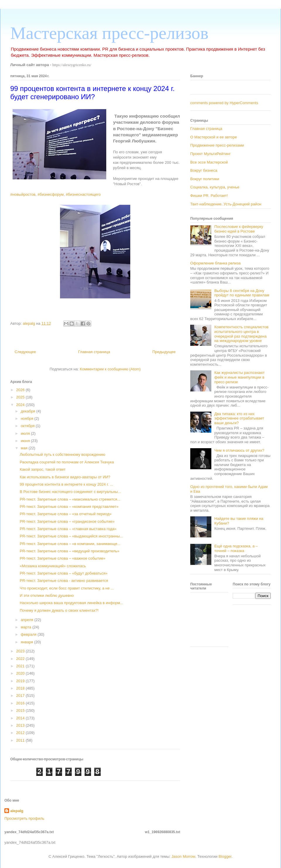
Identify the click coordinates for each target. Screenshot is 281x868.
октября (28, 426)
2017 (21, 696)
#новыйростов (23, 194)
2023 (21, 651)
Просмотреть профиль (24, 818)
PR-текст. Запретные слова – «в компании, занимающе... (70, 544)
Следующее (25, 352)
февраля (29, 634)
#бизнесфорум (50, 194)
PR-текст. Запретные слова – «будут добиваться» (64, 573)
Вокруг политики (205, 179)
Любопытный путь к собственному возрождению (62, 454)
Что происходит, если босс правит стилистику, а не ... (67, 588)
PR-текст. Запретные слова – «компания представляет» (69, 507)
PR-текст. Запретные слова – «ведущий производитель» (69, 551)
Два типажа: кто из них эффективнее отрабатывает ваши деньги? (239, 418)
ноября (28, 418)
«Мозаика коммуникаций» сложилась (53, 566)
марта (27, 627)
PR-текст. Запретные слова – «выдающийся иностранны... (71, 536)
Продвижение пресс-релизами (217, 145)
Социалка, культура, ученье (215, 187)
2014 (21, 718)
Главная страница (94, 352)
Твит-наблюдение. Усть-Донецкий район (226, 204)
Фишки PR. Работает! (209, 196)
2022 (21, 659)
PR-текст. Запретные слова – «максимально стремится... (70, 499)
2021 (21, 666)
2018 (21, 688)
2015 (21, 710)
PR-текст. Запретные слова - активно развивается (64, 581)
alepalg (17, 811)
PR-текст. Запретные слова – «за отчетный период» (65, 514)
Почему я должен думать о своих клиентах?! (59, 610)
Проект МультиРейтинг (210, 154)
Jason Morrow (183, 856)
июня (26, 441)
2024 (21, 405)
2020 (21, 673)
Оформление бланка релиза (215, 263)
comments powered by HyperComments (224, 103)
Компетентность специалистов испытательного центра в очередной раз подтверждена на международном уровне (241, 334)
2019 (21, 681)
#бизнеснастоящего (83, 194)
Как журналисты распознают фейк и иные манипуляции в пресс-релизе (239, 377)
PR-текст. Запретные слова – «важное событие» (62, 558)
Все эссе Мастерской (209, 162)
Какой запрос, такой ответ (43, 469)
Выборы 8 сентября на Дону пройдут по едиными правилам (242, 293)
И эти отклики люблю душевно (47, 595)
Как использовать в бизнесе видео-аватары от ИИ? (65, 477)
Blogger (225, 856)
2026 (21, 390)
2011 (21, 740)
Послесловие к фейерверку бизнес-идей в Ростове (239, 229)
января (28, 642)
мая (25, 448)
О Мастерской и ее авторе (214, 137)
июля (26, 433)
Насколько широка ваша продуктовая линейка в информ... (71, 603)
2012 (21, 733)
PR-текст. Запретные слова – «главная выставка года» (68, 529)
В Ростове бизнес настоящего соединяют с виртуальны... (70, 492)
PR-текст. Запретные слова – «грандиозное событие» (67, 521)
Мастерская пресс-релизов (109, 33)
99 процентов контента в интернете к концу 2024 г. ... (66, 484)
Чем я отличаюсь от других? (239, 450)
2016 (21, 703)
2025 (21, 397)
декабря (29, 411)
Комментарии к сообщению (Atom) (110, 369)
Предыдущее (164, 352)
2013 (21, 725)
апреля (28, 620)
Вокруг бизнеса (204, 170)
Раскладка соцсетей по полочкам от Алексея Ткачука (67, 462)
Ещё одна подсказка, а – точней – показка (236, 548)
